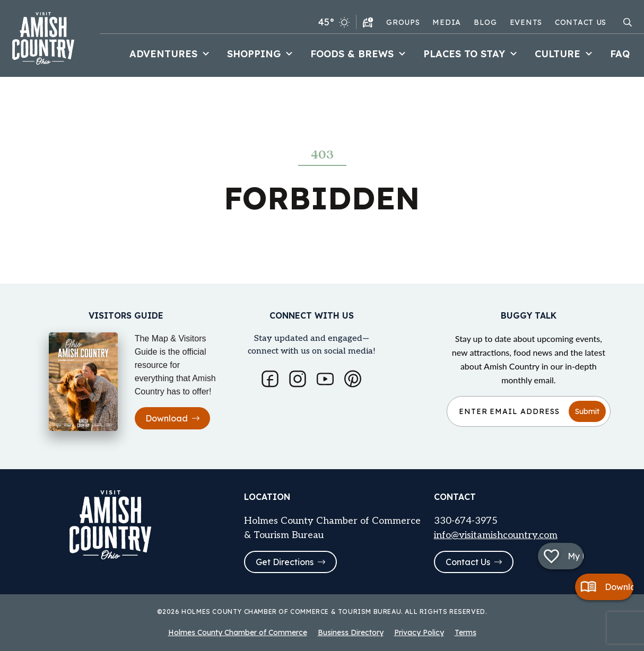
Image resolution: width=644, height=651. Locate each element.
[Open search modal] (628, 22)
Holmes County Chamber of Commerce (238, 632)
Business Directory (351, 632)
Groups (403, 22)
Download (172, 417)
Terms (465, 632)
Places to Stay (472, 54)
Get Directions (290, 562)
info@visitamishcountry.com (496, 534)
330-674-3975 (466, 520)
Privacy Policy (419, 632)
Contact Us (581, 22)
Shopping (261, 54)
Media (447, 22)
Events (526, 22)
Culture (565, 54)
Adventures (171, 54)
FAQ (620, 54)
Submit (587, 410)
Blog (485, 22)
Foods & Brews (359, 54)
